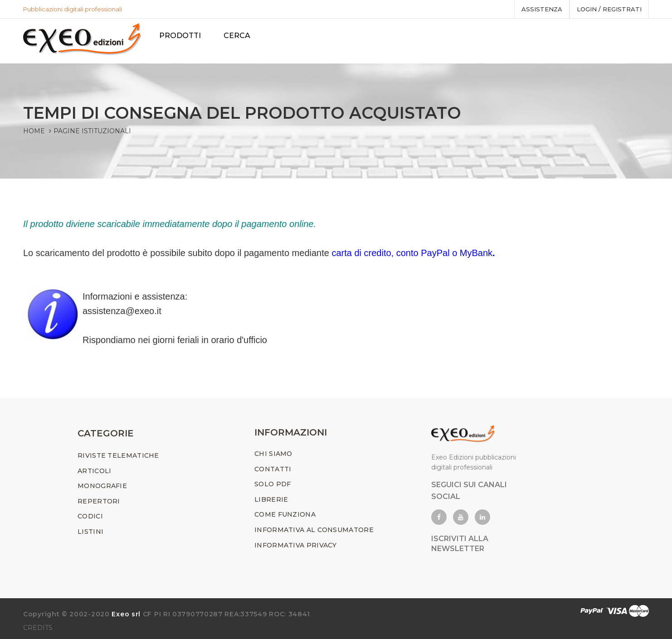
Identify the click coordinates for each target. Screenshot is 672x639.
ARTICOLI (94, 471)
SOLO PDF (273, 484)
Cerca (239, 36)
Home (34, 131)
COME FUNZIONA (285, 514)
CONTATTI (273, 469)
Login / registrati (609, 9)
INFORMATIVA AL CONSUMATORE (314, 530)
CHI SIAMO (273, 454)
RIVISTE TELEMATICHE (118, 455)
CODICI (90, 516)
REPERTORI (99, 501)
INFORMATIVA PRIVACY (296, 545)
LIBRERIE (271, 499)
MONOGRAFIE (102, 486)
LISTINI (90, 532)
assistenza (542, 9)
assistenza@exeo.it (122, 311)
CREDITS (38, 628)
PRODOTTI (182, 36)
